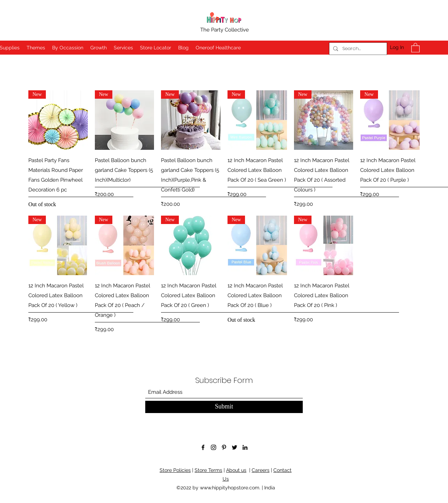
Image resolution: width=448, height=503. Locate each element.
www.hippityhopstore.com (230, 488)
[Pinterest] (224, 447)
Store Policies (175, 470)
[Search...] (357, 49)
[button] (415, 47)
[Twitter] (234, 447)
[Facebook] (203, 447)
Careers (261, 470)
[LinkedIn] (245, 447)
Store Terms (208, 470)
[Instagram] (213, 447)
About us (236, 470)
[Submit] (224, 407)
